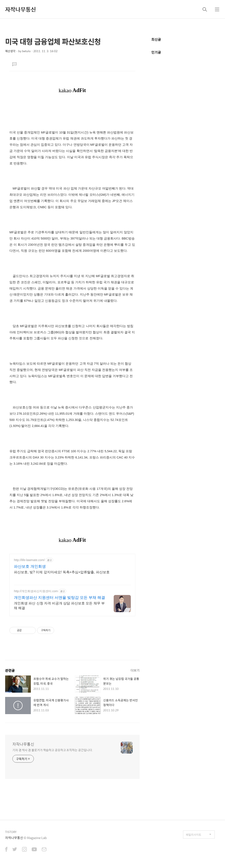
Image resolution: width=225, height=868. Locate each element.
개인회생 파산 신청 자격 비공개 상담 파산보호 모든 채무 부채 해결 (59, 606)
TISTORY (11, 832)
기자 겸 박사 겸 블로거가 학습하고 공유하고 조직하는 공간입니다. (53, 750)
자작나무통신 (21, 9)
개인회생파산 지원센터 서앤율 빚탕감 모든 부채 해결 (60, 598)
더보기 (135, 670)
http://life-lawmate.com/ (29, 560)
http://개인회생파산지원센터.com (36, 591)
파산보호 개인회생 (30, 566)
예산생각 (10, 51)
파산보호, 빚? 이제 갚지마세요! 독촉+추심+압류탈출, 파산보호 (62, 572)
